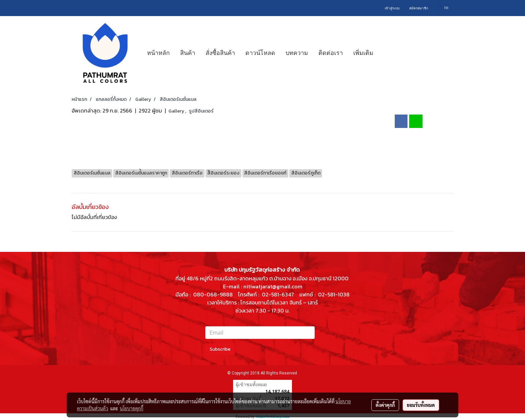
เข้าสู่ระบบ (392, 8)
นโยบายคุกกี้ (132, 408)
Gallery (177, 111)
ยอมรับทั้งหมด (421, 405)
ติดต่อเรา (331, 53)
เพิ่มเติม (363, 53)
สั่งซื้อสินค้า (220, 53)
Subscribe (220, 349)
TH (443, 8)
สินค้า (188, 53)
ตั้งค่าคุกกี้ (385, 405)
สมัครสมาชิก (419, 8)
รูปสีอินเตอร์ (201, 111)
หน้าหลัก (158, 53)
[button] (384, 53)
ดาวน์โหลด (260, 53)
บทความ (297, 53)
